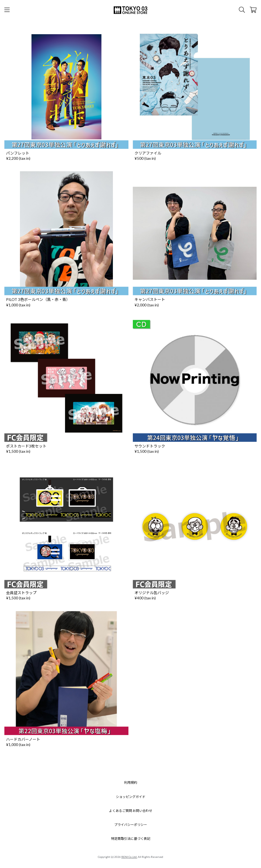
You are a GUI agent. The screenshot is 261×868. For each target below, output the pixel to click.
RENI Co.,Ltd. (129, 857)
